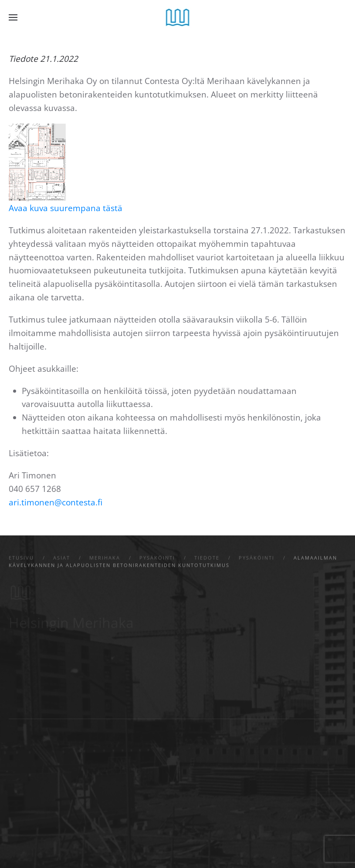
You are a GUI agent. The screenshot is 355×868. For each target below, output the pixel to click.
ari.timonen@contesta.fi (56, 502)
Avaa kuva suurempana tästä (66, 208)
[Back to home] (177, 17)
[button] (13, 17)
